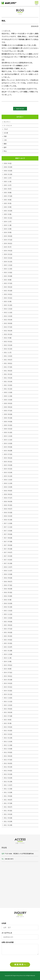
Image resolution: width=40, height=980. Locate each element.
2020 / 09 (7, 403)
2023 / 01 (7, 305)
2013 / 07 (7, 716)
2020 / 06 (7, 414)
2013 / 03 (7, 730)
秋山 (5, 151)
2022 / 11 (7, 312)
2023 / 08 (7, 280)
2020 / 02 (7, 429)
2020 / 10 (7, 400)
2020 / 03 (7, 425)
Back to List (20, 109)
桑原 (5, 144)
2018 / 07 (7, 498)
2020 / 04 (7, 421)
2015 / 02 (7, 647)
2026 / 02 (7, 171)
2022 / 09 (7, 320)
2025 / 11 (7, 181)
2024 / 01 (7, 261)
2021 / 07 (7, 367)
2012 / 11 (7, 745)
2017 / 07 (7, 541)
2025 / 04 (7, 207)
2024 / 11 (7, 225)
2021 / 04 (7, 378)
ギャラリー (7, 122)
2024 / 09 (7, 232)
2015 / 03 (7, 643)
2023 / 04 (7, 294)
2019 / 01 (7, 476)
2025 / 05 (7, 203)
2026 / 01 (7, 174)
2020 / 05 (7, 418)
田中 (5, 147)
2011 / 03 (7, 818)
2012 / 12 (7, 741)
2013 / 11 (7, 701)
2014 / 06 (7, 676)
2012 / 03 (7, 774)
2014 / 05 (7, 680)
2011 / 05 (7, 810)
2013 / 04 (7, 727)
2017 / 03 (7, 556)
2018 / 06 (7, 501)
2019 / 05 (7, 461)
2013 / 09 (7, 709)
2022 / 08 (7, 323)
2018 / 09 (7, 491)
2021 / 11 (7, 352)
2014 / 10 (7, 661)
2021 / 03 (7, 381)
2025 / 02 (7, 214)
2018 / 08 (7, 494)
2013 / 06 (7, 720)
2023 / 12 (7, 265)
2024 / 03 (7, 254)
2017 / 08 (7, 538)
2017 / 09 (7, 534)
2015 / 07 (7, 629)
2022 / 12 (7, 309)
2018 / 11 (7, 483)
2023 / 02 (7, 301)
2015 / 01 (7, 651)
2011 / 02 (7, 821)
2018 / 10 (7, 487)
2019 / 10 (7, 443)
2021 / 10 (7, 356)
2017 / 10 (7, 531)
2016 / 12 (7, 567)
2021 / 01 (7, 389)
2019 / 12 (7, 436)
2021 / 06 (7, 371)
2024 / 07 (7, 240)
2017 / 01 (7, 563)
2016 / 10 (7, 574)
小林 (5, 140)
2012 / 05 (7, 767)
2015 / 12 (7, 610)
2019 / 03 (7, 469)
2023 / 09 (7, 276)
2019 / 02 (7, 472)
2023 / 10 (7, 272)
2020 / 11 (7, 396)
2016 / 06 (7, 589)
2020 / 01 (7, 432)
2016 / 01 (7, 607)
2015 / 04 (7, 640)
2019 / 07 (7, 454)
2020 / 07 (7, 410)
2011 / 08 (7, 800)
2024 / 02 (7, 258)
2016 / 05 (7, 592)
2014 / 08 (7, 669)
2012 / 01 (7, 781)
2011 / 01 (7, 825)
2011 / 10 (7, 792)
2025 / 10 (7, 185)
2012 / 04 (7, 770)
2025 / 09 (7, 189)
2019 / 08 (7, 451)
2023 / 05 (7, 291)
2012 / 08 (7, 756)
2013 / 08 (7, 712)
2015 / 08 (7, 625)
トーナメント (8, 125)
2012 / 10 (7, 749)
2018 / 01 (7, 520)
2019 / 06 (7, 458)
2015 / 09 (7, 621)
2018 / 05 (7, 505)
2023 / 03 (7, 298)
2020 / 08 (7, 407)
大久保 (6, 133)
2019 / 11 (7, 440)
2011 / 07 (7, 803)
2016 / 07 (7, 585)
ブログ (6, 129)
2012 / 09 (7, 752)
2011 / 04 (7, 814)
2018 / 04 (7, 509)
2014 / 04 (7, 683)
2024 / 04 (7, 251)
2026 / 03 (7, 167)
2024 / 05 (7, 247)
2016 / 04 (7, 596)
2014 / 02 (7, 691)
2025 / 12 (7, 178)
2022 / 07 (7, 327)
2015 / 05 (7, 636)
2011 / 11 (7, 789)
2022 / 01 (7, 349)
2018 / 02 (7, 516)
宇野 (5, 136)
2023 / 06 (7, 287)
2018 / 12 (7, 480)
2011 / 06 (7, 807)
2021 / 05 (7, 374)
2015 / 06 (7, 632)
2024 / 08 (7, 236)
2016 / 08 (7, 581)
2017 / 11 (7, 527)
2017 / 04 (7, 552)
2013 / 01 (7, 738)
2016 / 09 (7, 578)
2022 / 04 (7, 338)
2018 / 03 (7, 512)
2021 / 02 (7, 385)
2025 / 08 (7, 192)
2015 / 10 (7, 618)
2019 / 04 (7, 465)
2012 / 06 (7, 763)
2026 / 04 (7, 163)
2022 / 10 (7, 316)
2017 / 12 (7, 523)
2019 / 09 (7, 447)
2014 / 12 (7, 654)
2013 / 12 (7, 698)
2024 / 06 (7, 243)
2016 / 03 (7, 600)
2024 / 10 (7, 229)
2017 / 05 (7, 549)
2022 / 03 (7, 341)
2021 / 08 (7, 363)
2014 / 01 (7, 694)
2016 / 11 (7, 570)
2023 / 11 (7, 269)
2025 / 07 (7, 196)
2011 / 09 (7, 796)
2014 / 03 (7, 687)
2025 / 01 (7, 218)
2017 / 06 (7, 545)
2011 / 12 (7, 785)
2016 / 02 (7, 603)
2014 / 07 (7, 672)
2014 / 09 (7, 665)
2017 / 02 (7, 560)
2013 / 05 (7, 723)
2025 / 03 (7, 211)
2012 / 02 (7, 778)
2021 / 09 (7, 360)
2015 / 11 (7, 614)
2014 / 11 (7, 658)
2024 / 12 (7, 221)
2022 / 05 (7, 334)
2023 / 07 (7, 283)
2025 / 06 (7, 200)
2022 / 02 (7, 345)
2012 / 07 (7, 760)
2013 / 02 (7, 734)
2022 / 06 (7, 331)
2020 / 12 (7, 392)
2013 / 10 (7, 705)
